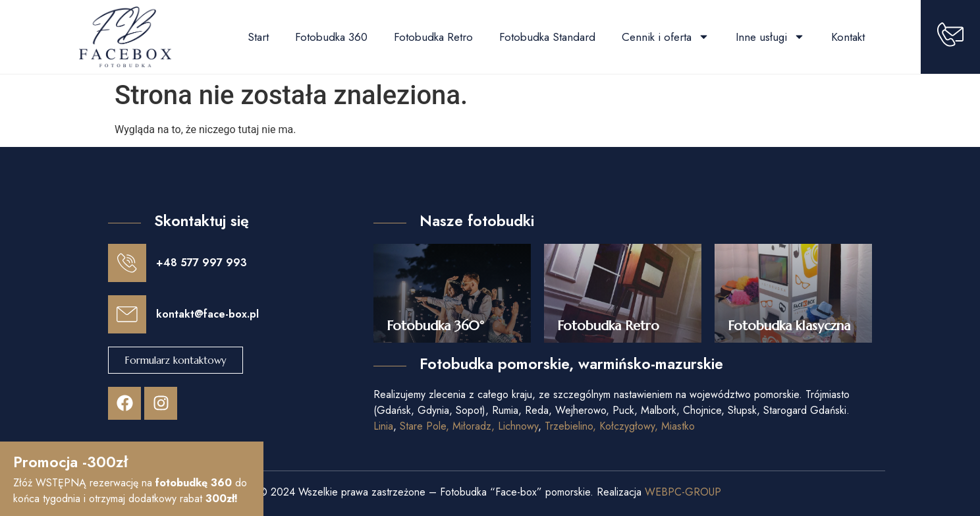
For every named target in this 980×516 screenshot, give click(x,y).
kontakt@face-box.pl (206, 312)
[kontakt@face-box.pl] (126, 312)
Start (258, 37)
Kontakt (848, 37)
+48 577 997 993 (200, 262)
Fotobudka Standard (547, 37)
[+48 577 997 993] (126, 262)
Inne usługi (770, 37)
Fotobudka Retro (433, 37)
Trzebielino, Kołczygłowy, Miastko (620, 426)
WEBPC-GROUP (683, 492)
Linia (383, 426)
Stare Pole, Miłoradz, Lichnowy (469, 426)
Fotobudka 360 (331, 37)
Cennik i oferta (666, 37)
